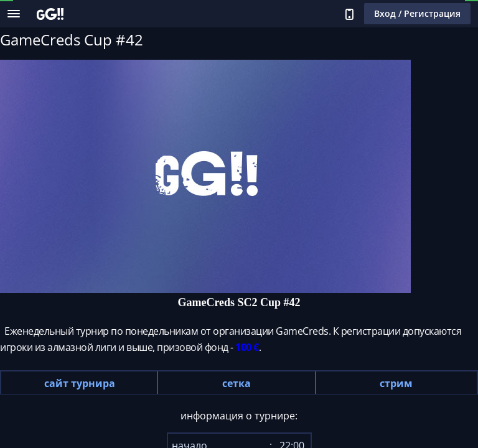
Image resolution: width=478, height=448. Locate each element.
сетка (237, 383)
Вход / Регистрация (417, 13)
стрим (396, 383)
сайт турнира (80, 383)
